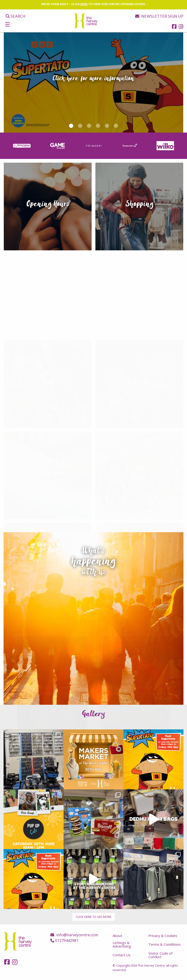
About (117, 936)
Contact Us (122, 955)
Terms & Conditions (165, 944)
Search (16, 16)
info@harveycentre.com (74, 935)
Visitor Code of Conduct (160, 955)
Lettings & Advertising (122, 944)
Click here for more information (94, 79)
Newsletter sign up (159, 16)
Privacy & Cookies (163, 936)
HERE (84, 4)
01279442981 (64, 941)
